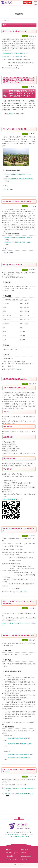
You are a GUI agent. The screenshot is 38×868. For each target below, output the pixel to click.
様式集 (6, 189)
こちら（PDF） (23, 591)
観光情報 (23, 853)
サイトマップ (25, 859)
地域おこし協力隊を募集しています (15, 31)
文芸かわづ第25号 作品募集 (12, 265)
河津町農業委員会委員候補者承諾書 (18, 754)
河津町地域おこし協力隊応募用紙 (12, 56)
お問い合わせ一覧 (26, 856)
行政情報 (10, 856)
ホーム (9, 850)
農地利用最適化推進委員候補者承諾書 (19, 757)
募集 (25, 36)
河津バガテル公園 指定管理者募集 (15, 129)
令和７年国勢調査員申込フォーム (12, 499)
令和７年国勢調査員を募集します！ (15, 379)
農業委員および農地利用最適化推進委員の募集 (18, 635)
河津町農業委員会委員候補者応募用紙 (19, 738)
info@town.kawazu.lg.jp (21, 836)
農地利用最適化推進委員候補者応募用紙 (20, 744)
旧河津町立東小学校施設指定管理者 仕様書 (17, 242)
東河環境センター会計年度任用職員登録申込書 (19, 794)
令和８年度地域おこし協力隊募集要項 (14, 53)
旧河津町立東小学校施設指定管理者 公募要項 (18, 238)
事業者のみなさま (13, 853)
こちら (11, 114)
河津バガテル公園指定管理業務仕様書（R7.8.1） (19, 179)
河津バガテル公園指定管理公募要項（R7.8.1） (18, 174)
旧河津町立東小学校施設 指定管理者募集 (17, 201)
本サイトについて (13, 859)
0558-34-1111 (12, 834)
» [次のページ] (23, 818)
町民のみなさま (25, 850)
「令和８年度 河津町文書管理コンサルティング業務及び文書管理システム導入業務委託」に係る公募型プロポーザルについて (19, 80)
